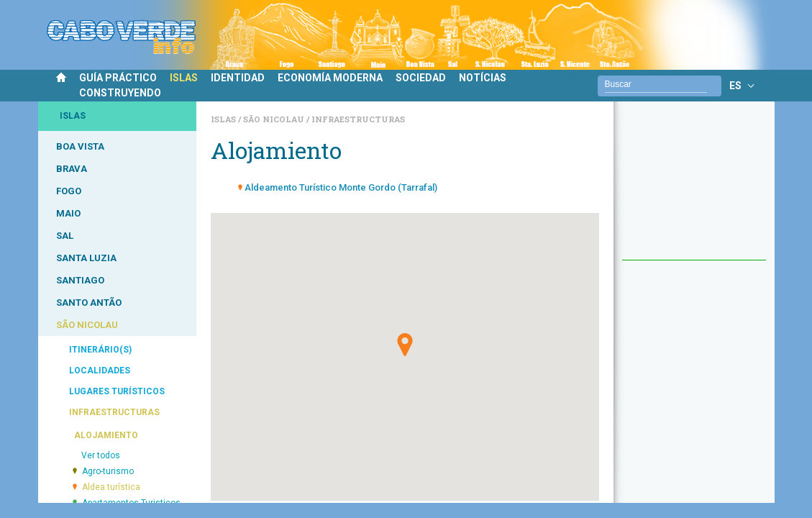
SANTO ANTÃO (89, 303)
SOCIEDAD (421, 78)
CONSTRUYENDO (120, 93)
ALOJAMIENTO (106, 435)
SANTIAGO (80, 280)
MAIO (68, 213)
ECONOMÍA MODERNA (330, 78)
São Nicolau (275, 119)
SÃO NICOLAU (87, 325)
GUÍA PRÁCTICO (118, 78)
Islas (224, 119)
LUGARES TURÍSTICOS (117, 391)
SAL (65, 236)
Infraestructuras (358, 119)
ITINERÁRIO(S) (100, 350)
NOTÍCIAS (483, 78)
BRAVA (72, 169)
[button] (405, 345)
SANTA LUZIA (86, 258)
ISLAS (184, 78)
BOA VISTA (80, 146)
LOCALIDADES (100, 371)
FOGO (69, 191)
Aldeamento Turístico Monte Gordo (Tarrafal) (341, 187)
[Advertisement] (694, 188)
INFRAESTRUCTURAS (114, 412)
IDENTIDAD (238, 78)
